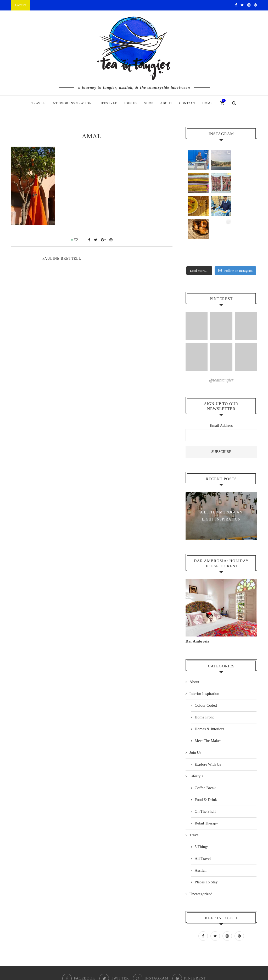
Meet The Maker (208, 694)
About (166, 103)
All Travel (203, 812)
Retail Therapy (206, 777)
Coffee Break (205, 741)
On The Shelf (205, 765)
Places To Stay (206, 836)
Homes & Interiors (209, 683)
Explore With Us (208, 718)
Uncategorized (201, 848)
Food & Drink (206, 753)
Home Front (204, 671)
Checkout (131, 952)
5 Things (202, 800)
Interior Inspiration (72, 103)
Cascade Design (156, 961)
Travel (38, 103)
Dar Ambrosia (197, 595)
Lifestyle (108, 103)
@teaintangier (221, 334)
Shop (149, 103)
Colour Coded (206, 659)
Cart (111, 952)
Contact (187, 103)
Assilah (201, 824)
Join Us (131, 103)
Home (207, 103)
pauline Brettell (62, 259)
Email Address (221, 379)
